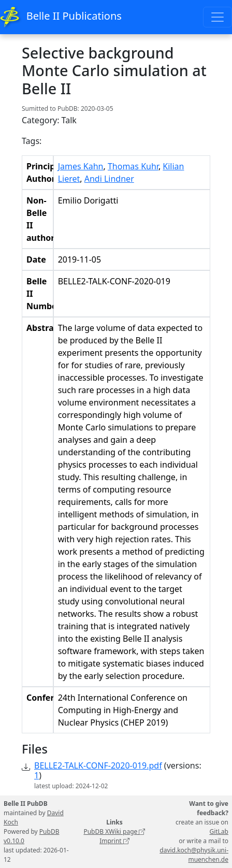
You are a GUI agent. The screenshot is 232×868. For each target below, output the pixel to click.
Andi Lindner (109, 179)
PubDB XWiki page (114, 831)
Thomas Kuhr (133, 166)
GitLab (219, 831)
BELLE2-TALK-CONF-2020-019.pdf (98, 765)
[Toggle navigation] (218, 17)
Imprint (114, 841)
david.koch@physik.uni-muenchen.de (194, 855)
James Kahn (81, 166)
